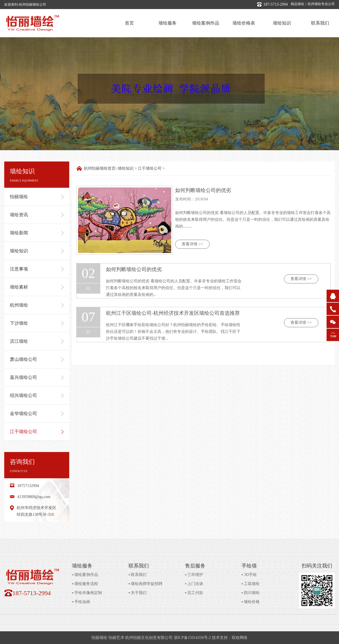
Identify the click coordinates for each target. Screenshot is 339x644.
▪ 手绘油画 (81, 602)
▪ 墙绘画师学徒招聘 (145, 584)
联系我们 (320, 23)
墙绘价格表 (244, 23)
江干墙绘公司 (37, 432)
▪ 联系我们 (138, 575)
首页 (129, 23)
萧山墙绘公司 (37, 359)
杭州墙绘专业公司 (321, 4)
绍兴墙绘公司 (37, 395)
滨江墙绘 (37, 341)
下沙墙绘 (37, 323)
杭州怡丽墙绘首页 (100, 168)
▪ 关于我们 (138, 593)
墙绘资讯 (37, 215)
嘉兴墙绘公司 (37, 377)
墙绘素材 (37, 287)
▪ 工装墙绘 (251, 584)
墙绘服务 (168, 23)
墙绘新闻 (37, 233)
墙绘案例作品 (206, 23)
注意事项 (37, 269)
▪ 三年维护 (194, 575)
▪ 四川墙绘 (251, 593)
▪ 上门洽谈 (194, 584)
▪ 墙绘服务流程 (85, 584)
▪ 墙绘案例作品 (85, 575)
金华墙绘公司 (37, 413)
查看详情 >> (192, 244)
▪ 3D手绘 (249, 575)
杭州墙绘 (37, 305)
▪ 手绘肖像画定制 (87, 593)
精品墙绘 (297, 4)
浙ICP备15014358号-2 (192, 638)
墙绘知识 (282, 23)
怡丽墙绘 (37, 197)
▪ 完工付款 (194, 593)
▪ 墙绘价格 (251, 602)
